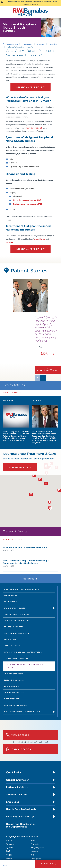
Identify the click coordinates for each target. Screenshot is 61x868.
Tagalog (10, 844)
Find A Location (19, 749)
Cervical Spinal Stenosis (16, 614)
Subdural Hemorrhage (16, 705)
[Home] (31, 12)
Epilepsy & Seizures (14, 627)
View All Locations (20, 467)
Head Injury (10, 640)
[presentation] (48, 337)
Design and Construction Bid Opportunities (21, 825)
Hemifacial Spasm (13, 646)
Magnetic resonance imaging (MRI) (27, 200)
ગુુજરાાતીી (10, 848)
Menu (5, 864)
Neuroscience (28, 44)
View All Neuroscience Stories (48, 370)
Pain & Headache (12, 686)
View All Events (11, 539)
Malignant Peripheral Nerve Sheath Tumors (25, 666)
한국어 (9, 855)
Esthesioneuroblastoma (16, 633)
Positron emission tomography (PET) (28, 204)
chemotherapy (40, 239)
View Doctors (17, 735)
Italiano (34, 851)
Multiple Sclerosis (13, 674)
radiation (10, 242)
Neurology (41, 44)
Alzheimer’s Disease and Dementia (21, 589)
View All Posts (11, 393)
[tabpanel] (30, 296)
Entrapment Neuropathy (16, 621)
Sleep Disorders (12, 699)
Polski (9, 859)
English (10, 840)
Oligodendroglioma (14, 680)
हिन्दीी (8, 851)
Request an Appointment (31, 87)
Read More (45, 354)
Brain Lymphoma (12, 602)
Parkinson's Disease (14, 693)
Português (36, 859)
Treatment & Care (12, 44)
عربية (33, 840)
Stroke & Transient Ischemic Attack (22, 711)
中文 (33, 855)
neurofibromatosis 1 (34, 128)
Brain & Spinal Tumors (15, 608)
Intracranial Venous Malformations (23, 652)
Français (35, 844)
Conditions (53, 44)
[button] (48, 864)
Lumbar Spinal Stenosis (16, 658)
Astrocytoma (11, 596)
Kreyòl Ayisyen (38, 848)
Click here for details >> (30, 4)
